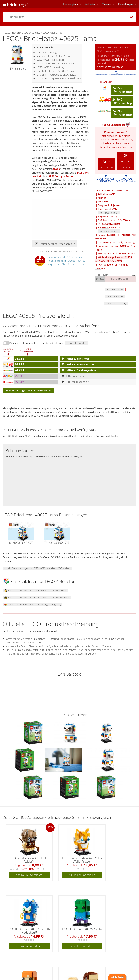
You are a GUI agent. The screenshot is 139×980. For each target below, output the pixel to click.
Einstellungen (125, 4)
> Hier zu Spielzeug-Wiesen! (79, 370)
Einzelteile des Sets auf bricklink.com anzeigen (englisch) (35, 590)
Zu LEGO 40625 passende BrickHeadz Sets (59, 78)
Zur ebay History (115, 296)
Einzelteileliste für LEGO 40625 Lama (56, 71)
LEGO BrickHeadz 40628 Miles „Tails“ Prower (82, 860)
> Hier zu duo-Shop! (75, 359)
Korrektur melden (109, 213)
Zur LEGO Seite (115, 289)
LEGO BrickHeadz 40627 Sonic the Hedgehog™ (29, 931)
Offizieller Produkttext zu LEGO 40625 (56, 75)
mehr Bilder (17, 69)
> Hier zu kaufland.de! (75, 382)
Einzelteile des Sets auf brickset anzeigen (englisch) (33, 605)
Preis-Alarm (124, 136)
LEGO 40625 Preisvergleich (51, 60)
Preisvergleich (70, 4)
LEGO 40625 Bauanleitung (50, 67)
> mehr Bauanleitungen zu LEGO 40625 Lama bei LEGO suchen (37, 568)
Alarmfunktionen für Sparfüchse (53, 56)
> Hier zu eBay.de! (73, 376)
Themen (107, 4)
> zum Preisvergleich (29, 875)
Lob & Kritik (117, 977)
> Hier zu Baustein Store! (78, 364)
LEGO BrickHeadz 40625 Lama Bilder (56, 64)
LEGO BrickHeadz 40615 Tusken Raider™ (29, 860)
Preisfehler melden (77, 343)
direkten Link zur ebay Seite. (70, 457)
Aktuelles (90, 4)
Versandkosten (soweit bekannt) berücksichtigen (37, 343)
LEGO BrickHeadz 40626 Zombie (82, 929)
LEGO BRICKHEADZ (77, 121)
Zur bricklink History (116, 304)
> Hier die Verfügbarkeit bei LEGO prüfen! (28, 390)
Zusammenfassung (47, 52)
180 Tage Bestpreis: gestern (116, 253)
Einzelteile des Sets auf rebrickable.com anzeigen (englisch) (37, 597)
